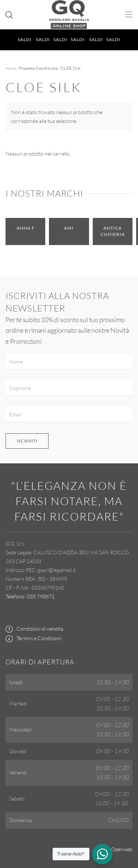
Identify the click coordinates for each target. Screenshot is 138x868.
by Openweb (118, 849)
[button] (129, 15)
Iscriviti (27, 441)
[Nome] (69, 362)
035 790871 (41, 596)
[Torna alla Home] (69, 15)
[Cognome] (69, 388)
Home (11, 68)
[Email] (69, 415)
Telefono (15, 596)
